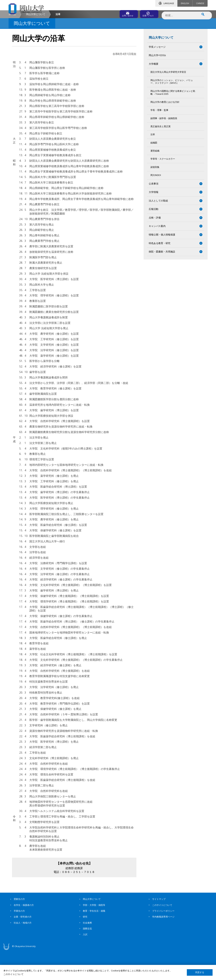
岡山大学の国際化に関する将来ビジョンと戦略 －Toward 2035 (173, 122)
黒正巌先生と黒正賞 (160, 156)
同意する (200, 972)
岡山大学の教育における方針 (165, 131)
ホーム (12, 43)
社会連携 (87, 952)
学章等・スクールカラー (163, 188)
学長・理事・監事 (159, 139)
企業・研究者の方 (23, 946)
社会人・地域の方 (23, 952)
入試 (85, 964)
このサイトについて (162, 934)
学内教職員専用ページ (163, 946)
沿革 (153, 164)
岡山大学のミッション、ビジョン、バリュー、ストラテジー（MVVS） (172, 111)
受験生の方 (19, 928)
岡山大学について (36, 43)
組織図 (154, 172)
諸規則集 (155, 196)
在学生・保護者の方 (24, 934)
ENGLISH (185, 3)
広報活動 (154, 238)
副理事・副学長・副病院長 (164, 147)
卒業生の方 (19, 940)
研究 (85, 946)
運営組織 (155, 180)
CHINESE (200, 3)
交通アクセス (148, 13)
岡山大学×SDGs (157, 84)
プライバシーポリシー (163, 940)
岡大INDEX (156, 204)
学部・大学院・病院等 (94, 934)
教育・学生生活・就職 (94, 940)
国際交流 (87, 958)
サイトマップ (159, 928)
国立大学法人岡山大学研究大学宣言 (168, 101)
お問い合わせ (117, 13)
